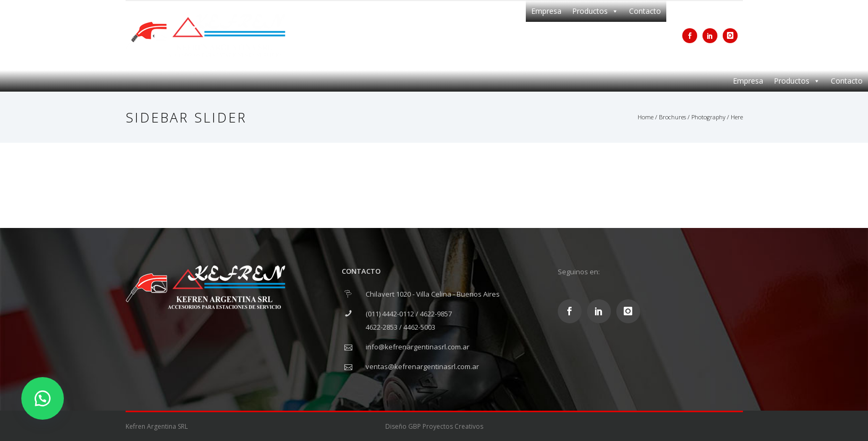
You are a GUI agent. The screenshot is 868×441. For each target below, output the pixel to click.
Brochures (672, 117)
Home (646, 117)
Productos (595, 11)
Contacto (645, 11)
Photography (708, 117)
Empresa (546, 11)
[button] (43, 398)
